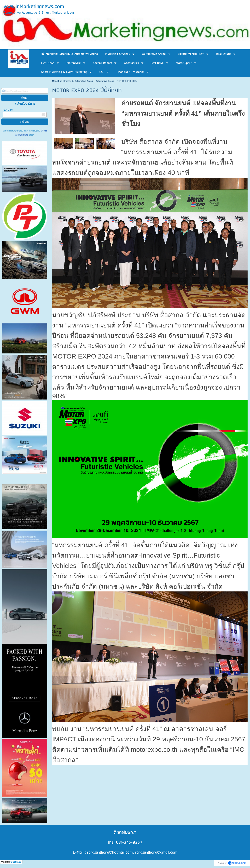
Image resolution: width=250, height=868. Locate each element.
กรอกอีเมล (8, 110)
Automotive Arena (105, 81)
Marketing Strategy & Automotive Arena (72, 81)
